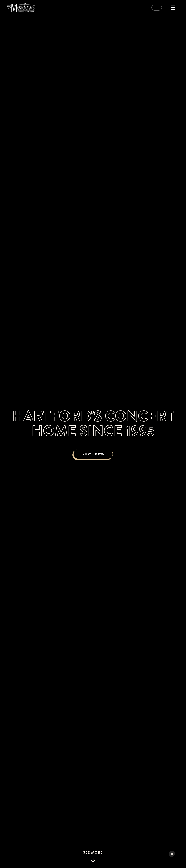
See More (93, 857)
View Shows (93, 454)
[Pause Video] (172, 854)
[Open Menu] (173, 8)
